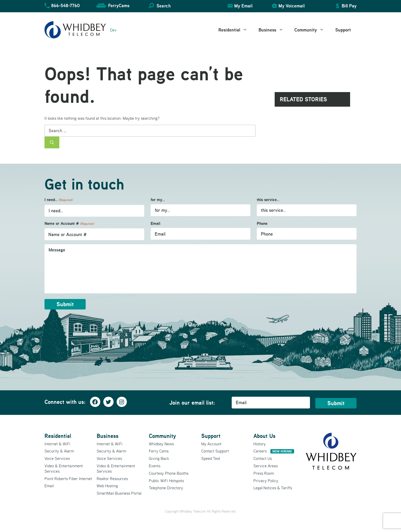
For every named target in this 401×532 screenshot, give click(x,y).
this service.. (268, 200)
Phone (262, 223)
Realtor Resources (112, 479)
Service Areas (266, 466)
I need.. (59, 200)
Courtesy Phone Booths (169, 473)
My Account (211, 444)
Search (164, 6)
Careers (274, 451)
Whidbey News (161, 444)
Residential (236, 30)
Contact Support (215, 451)
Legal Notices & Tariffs (273, 488)
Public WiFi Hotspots (166, 481)
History (260, 444)
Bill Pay (349, 6)
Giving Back (159, 458)
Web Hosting (107, 486)
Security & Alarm (59, 451)
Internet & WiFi (57, 444)
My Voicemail (292, 6)
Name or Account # (69, 224)
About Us (264, 436)
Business (274, 30)
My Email (243, 6)
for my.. (158, 200)
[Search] (52, 142)
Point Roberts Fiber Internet (68, 479)
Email (155, 223)
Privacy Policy (266, 481)
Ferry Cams (159, 451)
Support (343, 30)
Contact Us (263, 458)
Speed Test (211, 458)
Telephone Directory (166, 488)
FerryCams (119, 5)
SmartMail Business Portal (119, 493)
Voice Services (57, 458)
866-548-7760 (65, 5)
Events (155, 466)
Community (312, 30)
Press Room (264, 473)
